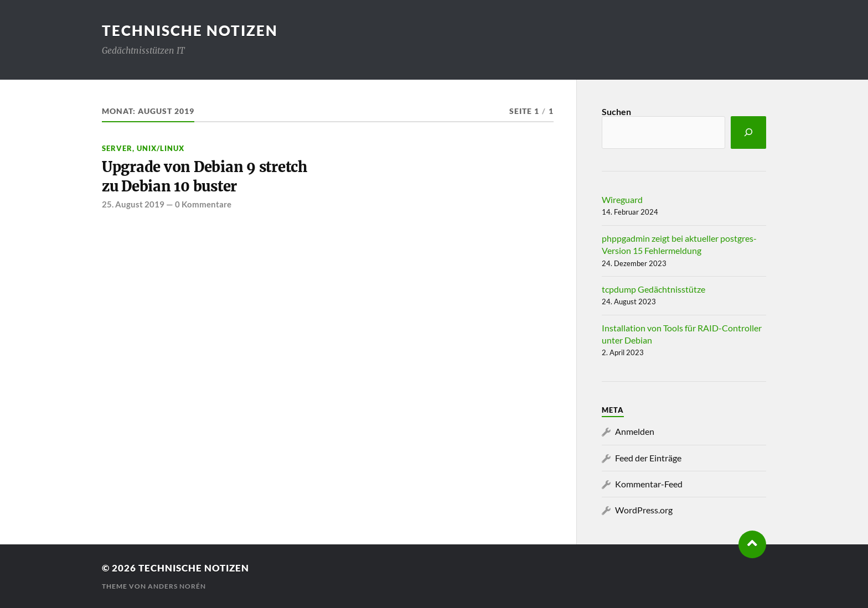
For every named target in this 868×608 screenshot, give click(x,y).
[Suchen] (748, 132)
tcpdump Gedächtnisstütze (653, 289)
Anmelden (635, 431)
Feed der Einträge (648, 458)
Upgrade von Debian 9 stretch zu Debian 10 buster (205, 176)
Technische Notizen (190, 30)
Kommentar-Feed (649, 484)
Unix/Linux (161, 148)
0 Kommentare (203, 204)
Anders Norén (177, 586)
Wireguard (622, 199)
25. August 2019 (133, 204)
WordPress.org (644, 510)
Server (117, 148)
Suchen (616, 111)
